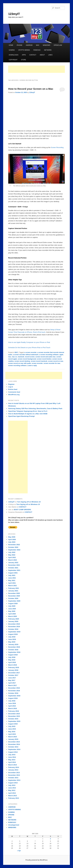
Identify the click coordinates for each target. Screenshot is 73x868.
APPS (24, 55)
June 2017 (12, 678)
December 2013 (14, 773)
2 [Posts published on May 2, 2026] (51, 839)
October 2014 (13, 747)
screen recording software (17, 366)
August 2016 (13, 698)
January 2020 (13, 621)
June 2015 (12, 729)
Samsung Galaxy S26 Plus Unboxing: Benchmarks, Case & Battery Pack (35, 408)
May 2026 (12, 537)
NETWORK (48, 50)
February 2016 (14, 711)
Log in (11, 387)
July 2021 (12, 575)
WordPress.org (14, 395)
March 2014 (13, 765)
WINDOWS (47, 45)
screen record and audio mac (46, 357)
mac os (14, 357)
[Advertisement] (36, 69)
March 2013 (13, 796)
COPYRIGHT (13, 60)
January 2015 (13, 739)
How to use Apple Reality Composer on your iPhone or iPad (29, 342)
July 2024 (12, 542)
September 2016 (14, 696)
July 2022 (12, 552)
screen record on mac (56, 361)
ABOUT (42, 55)
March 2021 (13, 586)
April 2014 (12, 762)
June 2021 (12, 578)
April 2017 (12, 683)
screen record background (27, 359)
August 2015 (13, 724)
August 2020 (13, 603)
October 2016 (13, 693)
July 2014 (12, 755)
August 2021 (13, 573)
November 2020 (14, 596)
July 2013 (12, 785)
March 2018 (13, 665)
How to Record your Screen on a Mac (31, 89)
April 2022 (12, 557)
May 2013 (12, 790)
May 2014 (12, 760)
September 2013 (14, 780)
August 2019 (13, 634)
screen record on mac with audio (20, 363)
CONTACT (33, 55)
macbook (21, 357)
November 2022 (14, 545)
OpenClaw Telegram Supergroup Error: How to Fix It (28, 411)
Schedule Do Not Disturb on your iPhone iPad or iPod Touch (29, 348)
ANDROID (29, 45)
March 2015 (13, 737)
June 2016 (12, 703)
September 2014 (14, 749)
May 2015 (12, 732)
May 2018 (12, 660)
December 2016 (14, 688)
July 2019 (12, 637)
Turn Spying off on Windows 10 (29, 502)
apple (61, 355)
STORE (23, 60)
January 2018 (13, 670)
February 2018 (14, 667)
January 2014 (13, 770)
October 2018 (13, 650)
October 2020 (13, 598)
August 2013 (13, 783)
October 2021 (13, 568)
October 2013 (13, 778)
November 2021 (14, 565)
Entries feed (13, 389)
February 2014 (14, 767)
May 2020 (12, 611)
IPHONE (20, 45)
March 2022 (13, 560)
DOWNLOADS (14, 55)
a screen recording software (49, 355)
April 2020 (12, 614)
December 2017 (14, 673)
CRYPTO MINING (24, 50)
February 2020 (14, 619)
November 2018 (14, 647)
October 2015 (13, 719)
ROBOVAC (37, 50)
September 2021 (14, 570)
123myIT (14, 14)
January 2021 (13, 591)
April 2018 (12, 662)
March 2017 (13, 685)
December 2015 (14, 714)
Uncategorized (14, 825)
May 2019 (12, 642)
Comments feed (14, 392)
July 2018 (12, 657)
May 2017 (12, 680)
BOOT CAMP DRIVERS (22, 510)
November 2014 (14, 744)
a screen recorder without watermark (26, 355)
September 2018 (14, 652)
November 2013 (14, 775)
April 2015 (12, 734)
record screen (30, 357)
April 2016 (12, 706)
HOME (11, 45)
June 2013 (12, 788)
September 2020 (14, 601)
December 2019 (14, 624)
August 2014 (13, 752)
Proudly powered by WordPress (36, 860)
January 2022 (13, 563)
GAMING (12, 50)
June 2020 (12, 609)
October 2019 (13, 629)
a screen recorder (30, 352)
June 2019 (12, 639)
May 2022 (12, 555)
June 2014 (12, 757)
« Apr (19, 851)
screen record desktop (22, 361)
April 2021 (12, 583)
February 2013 (14, 798)
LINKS (50, 55)
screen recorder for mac (52, 363)
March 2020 (13, 616)
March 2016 (13, 708)
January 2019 (13, 644)
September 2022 (14, 550)
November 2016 (14, 691)
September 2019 (14, 632)
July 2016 (12, 701)
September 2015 (14, 721)
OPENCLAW (58, 45)
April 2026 (12, 540)
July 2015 (12, 726)
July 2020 (12, 606)
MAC (38, 45)
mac (10, 357)
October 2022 (13, 547)
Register (11, 384)
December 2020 (14, 593)
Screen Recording (57, 147)
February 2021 (14, 588)
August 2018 (13, 655)
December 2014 (14, 742)
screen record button (44, 359)
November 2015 (14, 716)
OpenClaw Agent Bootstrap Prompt (21, 416)
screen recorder (37, 363)
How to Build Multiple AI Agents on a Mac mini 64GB (28, 414)
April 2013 (12, 793)
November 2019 (14, 627)
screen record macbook (39, 361)
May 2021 (12, 580)
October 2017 (13, 675)
